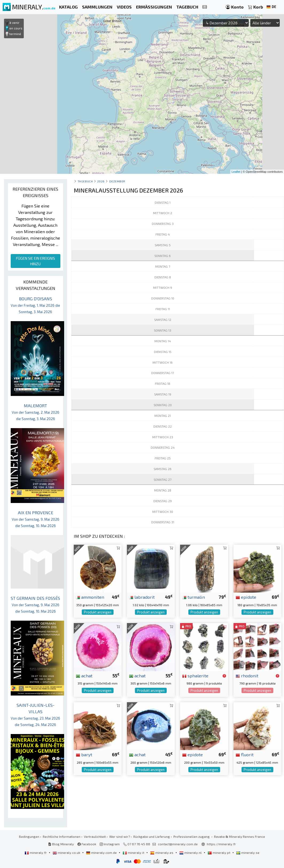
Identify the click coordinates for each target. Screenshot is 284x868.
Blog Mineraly (61, 844)
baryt (84, 754)
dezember (117, 181)
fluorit (245, 754)
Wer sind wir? (120, 836)
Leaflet (236, 172)
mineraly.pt (219, 852)
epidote (246, 597)
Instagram (110, 844)
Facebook (87, 844)
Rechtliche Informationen (62, 836)
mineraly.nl (191, 852)
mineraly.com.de (102, 852)
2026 (101, 181)
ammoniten (90, 597)
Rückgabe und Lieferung (152, 836)
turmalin (194, 597)
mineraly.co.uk (67, 852)
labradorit (142, 597)
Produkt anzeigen (98, 612)
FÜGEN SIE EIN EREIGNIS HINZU (36, 261)
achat (84, 675)
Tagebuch (85, 181)
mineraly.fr (36, 852)
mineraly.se (248, 852)
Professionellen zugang (192, 836)
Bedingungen (29, 836)
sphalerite (195, 675)
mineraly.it (134, 852)
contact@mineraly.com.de (178, 844)
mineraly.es (162, 852)
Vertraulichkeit (95, 836)
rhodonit (247, 675)
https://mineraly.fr (221, 844)
